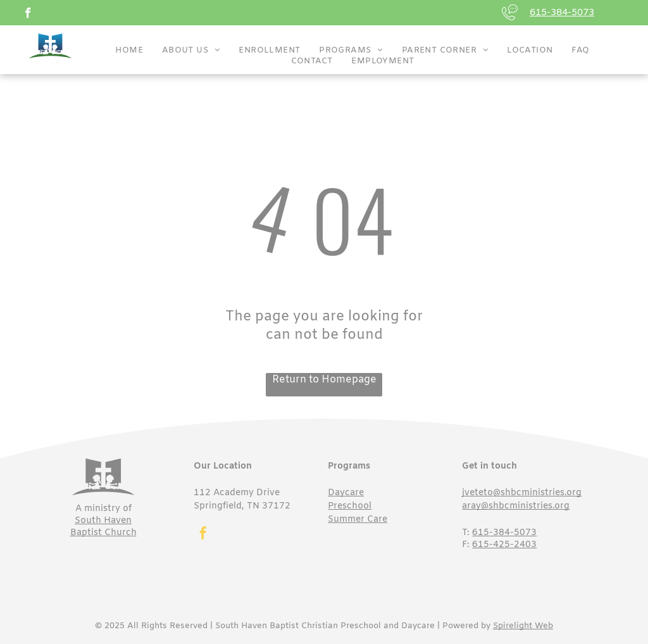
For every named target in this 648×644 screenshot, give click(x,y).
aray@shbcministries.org (516, 506)
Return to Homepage (324, 380)
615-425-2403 (504, 545)
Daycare (346, 493)
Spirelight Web (523, 626)
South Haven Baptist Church (103, 527)
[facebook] (28, 15)
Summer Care (358, 520)
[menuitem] (129, 50)
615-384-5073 (562, 13)
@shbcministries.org (537, 493)
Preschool (350, 506)
